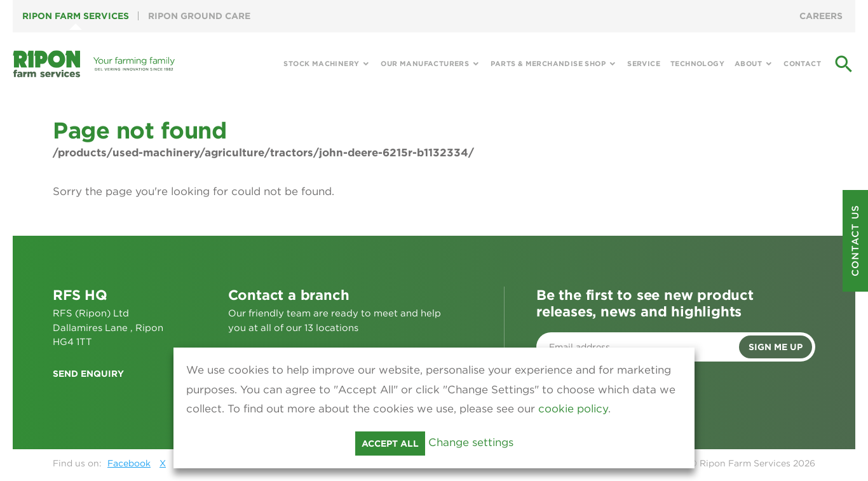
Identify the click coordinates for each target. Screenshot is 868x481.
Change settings (471, 442)
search (844, 64)
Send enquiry (88, 374)
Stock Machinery (321, 64)
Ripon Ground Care (199, 16)
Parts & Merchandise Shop (548, 64)
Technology (697, 64)
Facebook (129, 463)
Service (644, 64)
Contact (802, 64)
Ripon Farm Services (76, 16)
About (748, 64)
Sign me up (776, 347)
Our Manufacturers (425, 64)
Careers (821, 16)
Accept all (390, 444)
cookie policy (573, 409)
